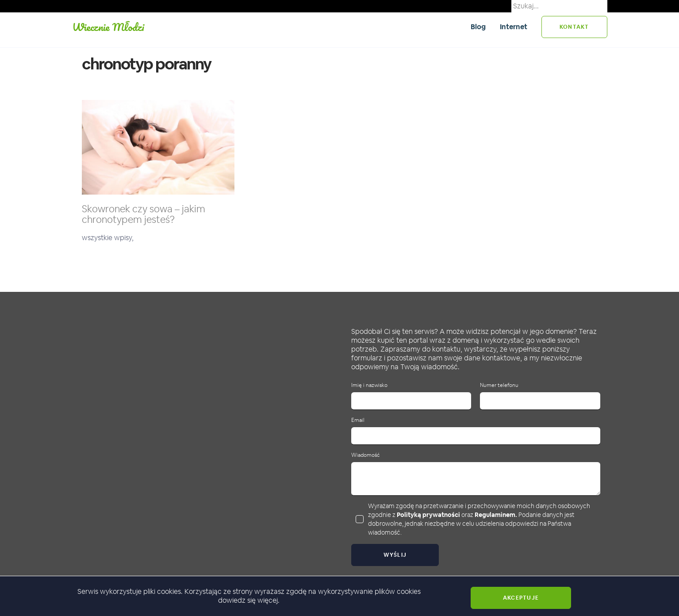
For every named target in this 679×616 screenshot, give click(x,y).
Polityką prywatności (428, 515)
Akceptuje (521, 598)
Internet (514, 27)
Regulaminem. (496, 515)
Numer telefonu (499, 385)
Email (358, 420)
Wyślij (395, 555)
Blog (478, 27)
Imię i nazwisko (369, 385)
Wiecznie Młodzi (108, 27)
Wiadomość (365, 455)
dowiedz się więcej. (249, 600)
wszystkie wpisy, (108, 238)
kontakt (574, 27)
